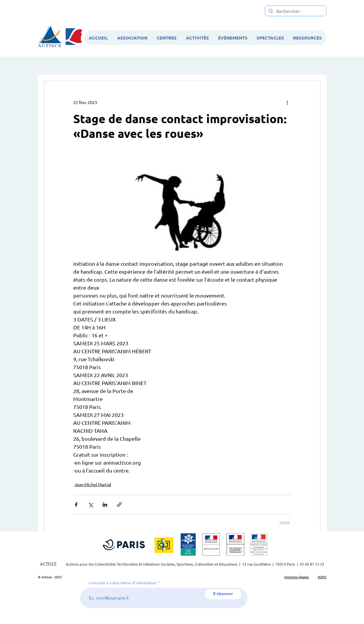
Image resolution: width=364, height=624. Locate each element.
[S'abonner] (223, 594)
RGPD (322, 577)
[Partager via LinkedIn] (105, 505)
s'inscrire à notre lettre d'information (123, 583)
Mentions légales (297, 577)
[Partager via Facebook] (76, 505)
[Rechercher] (295, 11)
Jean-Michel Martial (93, 484)
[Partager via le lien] (119, 505)
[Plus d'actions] (287, 102)
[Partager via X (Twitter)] (90, 505)
